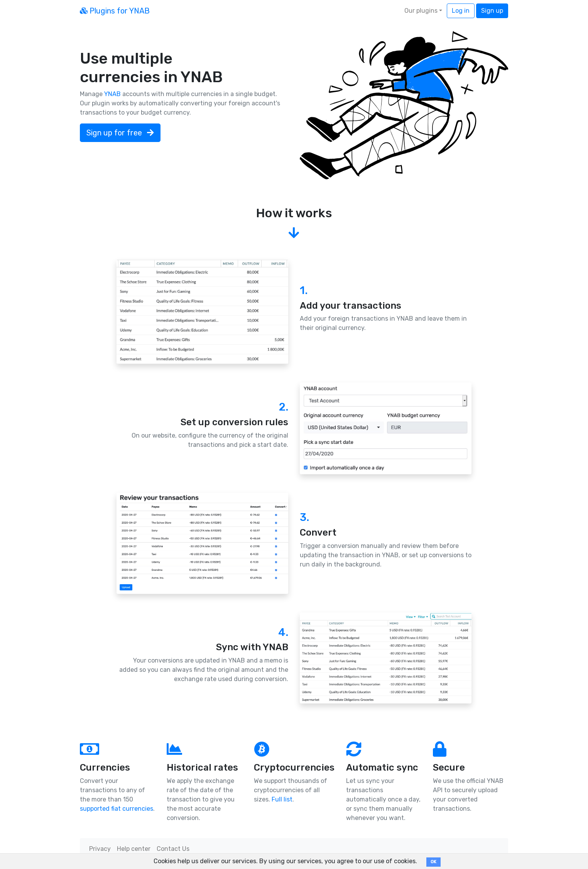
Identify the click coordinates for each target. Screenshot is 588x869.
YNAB (112, 94)
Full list (282, 799)
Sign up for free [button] (120, 133)
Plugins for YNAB (115, 11)
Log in (461, 11)
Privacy (100, 849)
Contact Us (173, 849)
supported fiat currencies (117, 809)
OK (433, 862)
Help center (134, 849)
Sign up (492, 11)
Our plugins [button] (421, 11)
